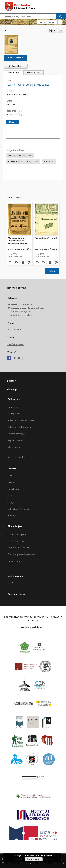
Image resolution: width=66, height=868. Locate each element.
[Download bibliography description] (16, 263)
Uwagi (11, 502)
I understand (34, 859)
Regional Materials (17, 440)
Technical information (19, 548)
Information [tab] (34, 73)
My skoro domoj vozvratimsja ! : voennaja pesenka (17, 240)
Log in (11, 582)
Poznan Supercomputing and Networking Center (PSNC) (35, 863)
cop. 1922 (11, 105)
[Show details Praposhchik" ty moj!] (56, 263)
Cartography (14, 414)
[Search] (61, 16)
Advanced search (47, 22)
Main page (12, 389)
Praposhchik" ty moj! (46, 238)
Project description (17, 534)
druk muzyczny (14, 115)
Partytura (49, 161)
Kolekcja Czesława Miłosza (21, 427)
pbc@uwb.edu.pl (16, 344)
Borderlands (14, 407)
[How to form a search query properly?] (60, 22)
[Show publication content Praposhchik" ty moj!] (50, 263)
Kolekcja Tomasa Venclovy (21, 420)
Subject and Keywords (19, 509)
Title (10, 476)
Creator (12, 482)
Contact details (15, 561)
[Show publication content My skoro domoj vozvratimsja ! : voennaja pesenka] (23, 263)
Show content (15, 58)
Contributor (13, 489)
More (52, 271)
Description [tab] (13, 73)
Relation (12, 516)
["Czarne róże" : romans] (11, 44)
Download (15, 66)
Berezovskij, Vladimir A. (18, 95)
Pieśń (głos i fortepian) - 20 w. (23, 161)
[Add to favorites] (60, 30)
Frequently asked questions (21, 554)
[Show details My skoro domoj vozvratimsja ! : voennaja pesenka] (29, 263)
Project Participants (17, 541)
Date (10, 496)
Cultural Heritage (16, 434)
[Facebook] (9, 358)
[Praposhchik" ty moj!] (47, 219)
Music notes (14, 447)
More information (44, 856)
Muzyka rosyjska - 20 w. (20, 156)
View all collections (17, 457)
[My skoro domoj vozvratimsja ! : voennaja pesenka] (20, 219)
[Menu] (62, 3)
